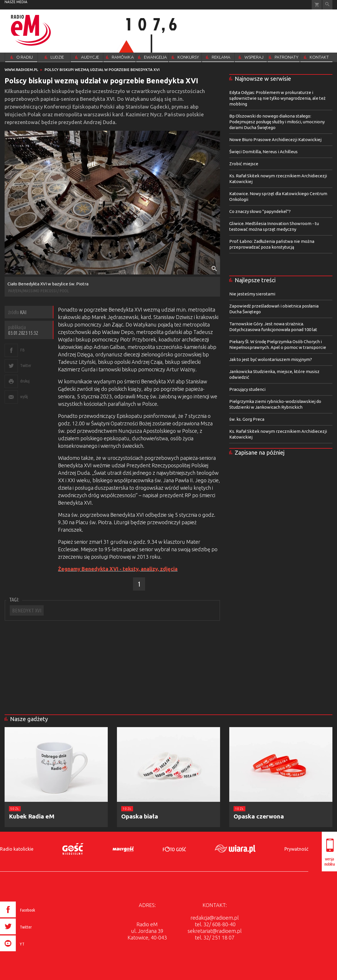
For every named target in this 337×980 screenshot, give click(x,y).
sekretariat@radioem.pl (215, 931)
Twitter (26, 365)
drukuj (25, 381)
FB (22, 350)
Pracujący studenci (247, 389)
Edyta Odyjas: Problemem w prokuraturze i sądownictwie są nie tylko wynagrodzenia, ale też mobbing (277, 98)
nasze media (16, 2)
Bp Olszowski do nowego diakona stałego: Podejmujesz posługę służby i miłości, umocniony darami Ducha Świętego (277, 122)
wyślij (24, 396)
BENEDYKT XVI (27, 610)
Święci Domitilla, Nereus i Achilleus (263, 152)
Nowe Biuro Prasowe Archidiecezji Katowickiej (275, 140)
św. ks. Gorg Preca (247, 419)
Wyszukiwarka (327, 5)
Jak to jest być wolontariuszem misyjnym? (271, 359)
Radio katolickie (17, 849)
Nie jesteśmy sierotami (252, 294)
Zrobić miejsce (244, 164)
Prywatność (296, 849)
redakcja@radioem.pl (215, 918)
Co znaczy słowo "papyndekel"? (260, 211)
